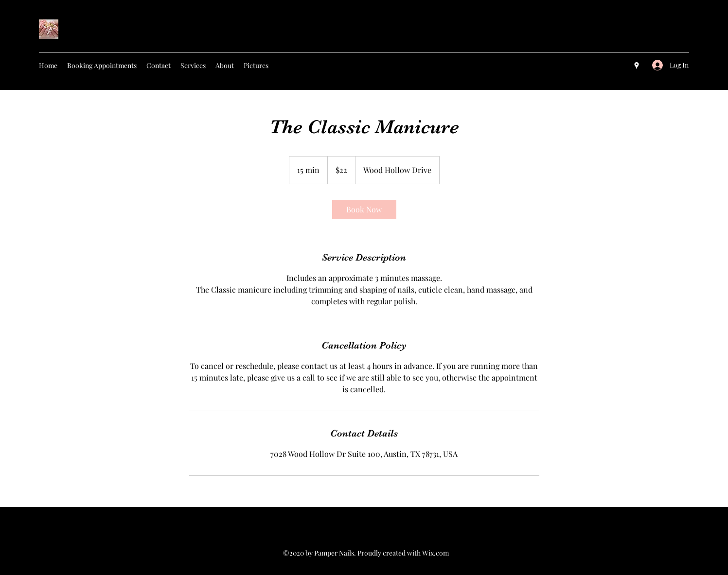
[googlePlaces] (637, 66)
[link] (364, 209)
